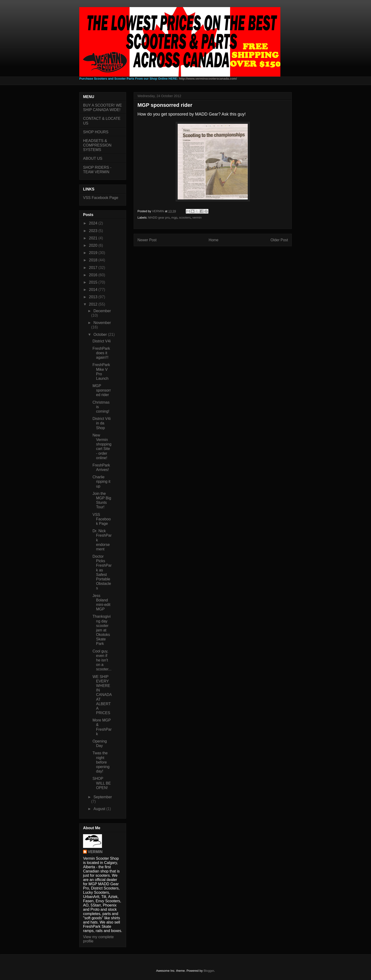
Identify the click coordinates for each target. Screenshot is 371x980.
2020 (94, 245)
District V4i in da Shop (102, 423)
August (100, 809)
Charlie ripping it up (101, 481)
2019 (94, 253)
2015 (94, 282)
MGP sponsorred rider (102, 390)
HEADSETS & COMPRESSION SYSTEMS (97, 145)
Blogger (209, 971)
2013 (94, 297)
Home (214, 240)
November (102, 323)
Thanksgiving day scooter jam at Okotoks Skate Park (102, 630)
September (103, 797)
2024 (94, 223)
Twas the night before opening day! (101, 762)
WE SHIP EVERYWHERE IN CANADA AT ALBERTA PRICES (102, 695)
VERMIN (95, 852)
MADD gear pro (159, 218)
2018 (94, 260)
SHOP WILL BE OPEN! (102, 783)
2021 (94, 238)
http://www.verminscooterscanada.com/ (208, 79)
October (101, 335)
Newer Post (147, 240)
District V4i (102, 341)
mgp (174, 218)
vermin (197, 218)
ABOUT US (93, 158)
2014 (94, 290)
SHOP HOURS (96, 132)
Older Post (279, 240)
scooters (185, 218)
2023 (94, 231)
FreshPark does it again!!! (101, 353)
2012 (94, 304)
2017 (94, 268)
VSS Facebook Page (101, 198)
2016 (94, 275)
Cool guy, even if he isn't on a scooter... (102, 660)
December (102, 311)
